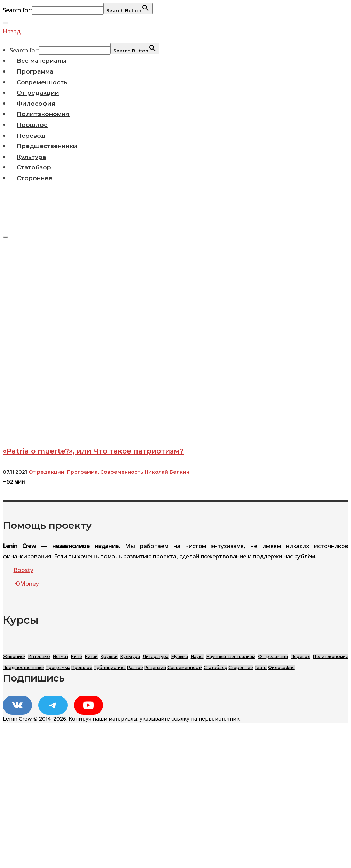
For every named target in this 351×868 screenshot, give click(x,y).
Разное (135, 667)
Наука (197, 657)
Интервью (39, 657)
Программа (35, 71)
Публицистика (110, 667)
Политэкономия (43, 114)
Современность (42, 82)
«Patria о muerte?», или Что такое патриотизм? (93, 451)
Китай (91, 657)
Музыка (180, 657)
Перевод (31, 136)
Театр (261, 667)
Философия (36, 104)
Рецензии (155, 667)
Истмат (61, 657)
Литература (156, 657)
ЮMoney (26, 583)
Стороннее (34, 178)
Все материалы (42, 61)
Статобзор (34, 167)
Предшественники (47, 146)
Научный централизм (231, 657)
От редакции (38, 93)
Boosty (24, 570)
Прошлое (32, 125)
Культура (31, 157)
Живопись (14, 657)
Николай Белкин (167, 472)
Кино (77, 657)
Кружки (109, 657)
